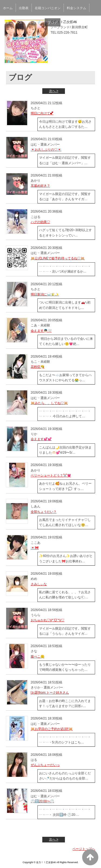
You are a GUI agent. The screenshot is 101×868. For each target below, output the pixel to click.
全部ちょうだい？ (44, 512)
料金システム (76, 8)
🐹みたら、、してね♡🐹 (49, 403)
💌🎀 (35, 548)
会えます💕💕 (41, 439)
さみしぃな (39, 584)
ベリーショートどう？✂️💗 (51, 475)
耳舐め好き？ (40, 186)
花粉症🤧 (38, 367)
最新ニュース (13, 23)
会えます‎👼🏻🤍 (41, 331)
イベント (35, 23)
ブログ (53, 23)
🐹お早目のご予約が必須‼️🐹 (52, 729)
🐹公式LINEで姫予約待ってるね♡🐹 (58, 258)
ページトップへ (84, 849)
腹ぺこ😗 (38, 657)
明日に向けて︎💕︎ (42, 113)
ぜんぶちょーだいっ (45, 765)
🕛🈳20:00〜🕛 (42, 801)
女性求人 (70, 23)
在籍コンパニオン (48, 8)
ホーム (8, 8)
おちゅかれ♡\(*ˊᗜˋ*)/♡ (48, 620)
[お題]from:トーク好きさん (50, 693)
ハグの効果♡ (40, 222)
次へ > (54, 91)
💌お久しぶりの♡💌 (46, 150)
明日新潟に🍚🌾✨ (45, 294)
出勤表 (24, 8)
